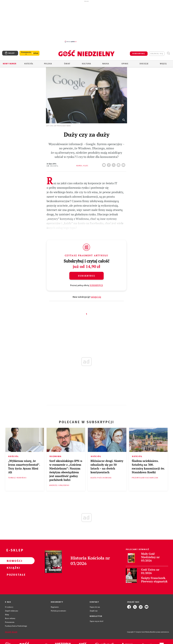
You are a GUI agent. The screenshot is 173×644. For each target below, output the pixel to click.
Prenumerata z (26, 53)
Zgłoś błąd (11, 632)
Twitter (114, 164)
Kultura (86, 64)
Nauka (106, 64)
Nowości (13, 561)
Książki (13, 568)
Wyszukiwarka (168, 53)
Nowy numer (10, 64)
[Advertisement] (86, 21)
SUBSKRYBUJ (139, 54)
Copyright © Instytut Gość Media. (138, 632)
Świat (67, 64)
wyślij (124, 164)
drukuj (119, 164)
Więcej (163, 64)
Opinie (125, 64)
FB (109, 164)
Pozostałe (13, 575)
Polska (48, 64)
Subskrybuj (86, 276)
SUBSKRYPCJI (96, 285)
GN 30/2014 (52, 166)
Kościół (29, 64)
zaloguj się (157, 54)
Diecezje (144, 64)
